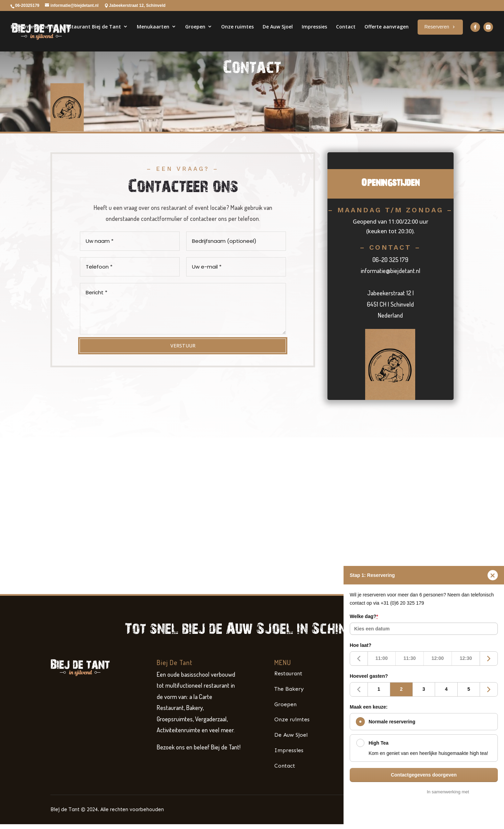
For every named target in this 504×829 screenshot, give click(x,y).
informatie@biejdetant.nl (391, 281)
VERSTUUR (183, 356)
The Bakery (289, 700)
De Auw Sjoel (278, 35)
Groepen (195, 35)
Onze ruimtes (237, 35)
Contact (346, 35)
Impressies (314, 35)
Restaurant (288, 684)
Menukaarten (153, 35)
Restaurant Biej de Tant (92, 35)
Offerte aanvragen (387, 35)
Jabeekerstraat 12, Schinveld (137, 5)
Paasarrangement (32, 35)
